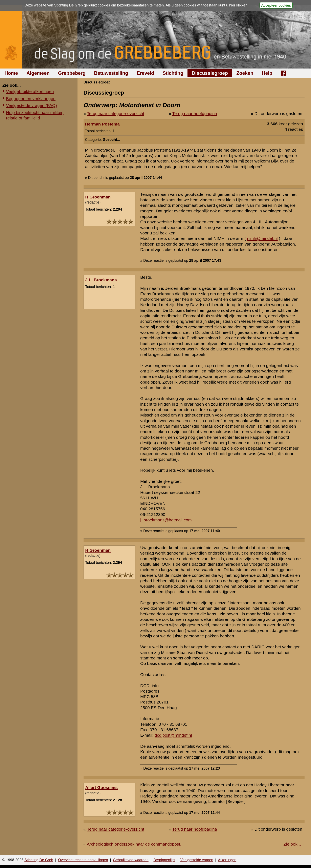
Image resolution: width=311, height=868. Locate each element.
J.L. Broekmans (101, 280)
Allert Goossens (101, 787)
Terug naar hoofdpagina (195, 113)
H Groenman (98, 197)
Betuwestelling (111, 73)
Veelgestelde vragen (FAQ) (31, 105)
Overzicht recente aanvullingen (83, 860)
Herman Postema (102, 124)
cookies (104, 5)
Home (11, 73)
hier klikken (238, 5)
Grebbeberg (72, 73)
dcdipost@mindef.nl (173, 735)
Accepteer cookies (276, 5)
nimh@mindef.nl (262, 238)
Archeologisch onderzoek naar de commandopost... (135, 844)
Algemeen (38, 73)
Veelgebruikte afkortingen (30, 91)
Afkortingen (227, 860)
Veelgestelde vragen (197, 860)
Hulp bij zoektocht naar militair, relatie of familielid (35, 115)
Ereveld (145, 73)
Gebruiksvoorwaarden (131, 860)
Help (267, 73)
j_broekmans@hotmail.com (166, 520)
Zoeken (245, 73)
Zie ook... (292, 844)
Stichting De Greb (39, 860)
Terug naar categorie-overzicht (116, 113)
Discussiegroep (210, 73)
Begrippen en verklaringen (31, 99)
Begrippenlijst (164, 860)
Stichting (173, 73)
